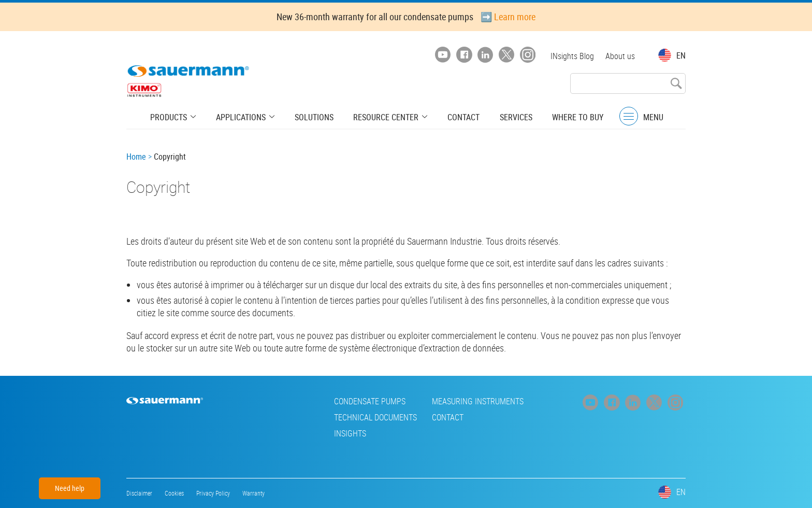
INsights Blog (571, 56)
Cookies (174, 493)
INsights (285, 433)
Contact (459, 117)
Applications (246, 117)
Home (136, 157)
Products (177, 117)
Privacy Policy (213, 493)
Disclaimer (139, 493)
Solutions (316, 117)
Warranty (253, 493)
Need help (70, 488)
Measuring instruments (412, 401)
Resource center (385, 117)
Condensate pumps (304, 401)
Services (509, 117)
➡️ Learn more (508, 17)
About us (620, 56)
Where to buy (569, 117)
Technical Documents (310, 417)
